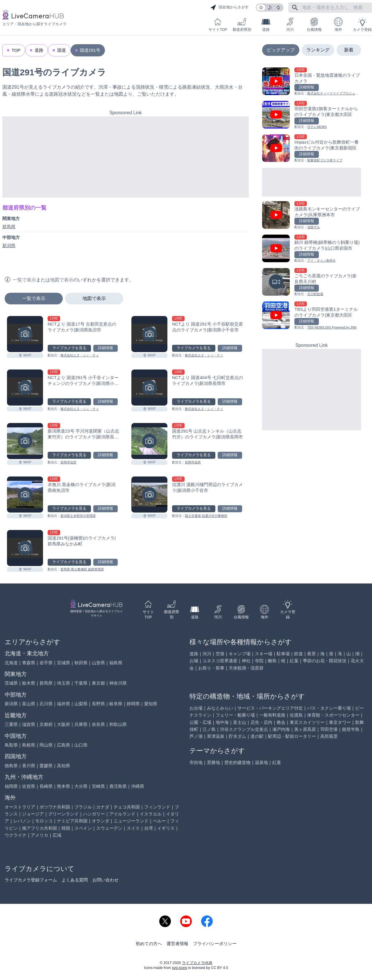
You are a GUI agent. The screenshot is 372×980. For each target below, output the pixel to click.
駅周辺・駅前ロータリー (292, 736)
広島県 (64, 745)
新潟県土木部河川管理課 (78, 516)
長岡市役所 (68, 462)
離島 (272, 661)
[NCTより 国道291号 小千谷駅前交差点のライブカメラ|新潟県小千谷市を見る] (149, 334)
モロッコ (44, 821)
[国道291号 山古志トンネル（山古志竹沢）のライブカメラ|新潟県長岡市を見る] (149, 441)
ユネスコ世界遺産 (220, 661)
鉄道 (298, 654)
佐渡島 (296, 715)
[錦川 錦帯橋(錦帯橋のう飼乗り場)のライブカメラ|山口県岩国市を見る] (312, 249)
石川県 (46, 704)
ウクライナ (16, 835)
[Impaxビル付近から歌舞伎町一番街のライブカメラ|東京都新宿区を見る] (312, 149)
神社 (246, 661)
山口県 (81, 745)
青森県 (29, 663)
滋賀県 (29, 724)
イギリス (166, 828)
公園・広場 (200, 722)
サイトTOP (218, 25)
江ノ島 (209, 729)
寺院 (259, 661)
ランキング (318, 50)
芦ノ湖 (196, 736)
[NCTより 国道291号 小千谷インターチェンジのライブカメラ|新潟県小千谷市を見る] (25, 388)
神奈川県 (118, 683)
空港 (220, 654)
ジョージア (33, 814)
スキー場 (264, 654)
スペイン (83, 828)
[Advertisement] (126, 157)
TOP (16, 50)
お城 (194, 661)
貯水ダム (237, 736)
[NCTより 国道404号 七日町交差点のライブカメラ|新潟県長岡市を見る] (149, 388)
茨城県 (11, 683)
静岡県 (133, 704)
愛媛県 (46, 766)
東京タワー (340, 722)
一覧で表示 (34, 298)
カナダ (103, 807)
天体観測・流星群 (246, 668)
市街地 (196, 762)
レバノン (22, 821)
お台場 (196, 708)
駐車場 (283, 654)
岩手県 (46, 663)
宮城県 (64, 663)
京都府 (46, 724)
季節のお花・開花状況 (325, 661)
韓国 (66, 828)
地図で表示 (94, 298)
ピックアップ (281, 50)
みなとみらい (220, 708)
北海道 (11, 663)
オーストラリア (20, 807)
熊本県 (64, 786)
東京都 (98, 683)
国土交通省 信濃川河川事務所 (206, 516)
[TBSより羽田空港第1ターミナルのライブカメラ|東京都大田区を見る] (312, 316)
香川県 (29, 766)
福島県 (116, 663)
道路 (266, 25)
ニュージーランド (131, 821)
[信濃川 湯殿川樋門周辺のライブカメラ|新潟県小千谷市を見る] (149, 495)
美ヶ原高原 (305, 729)
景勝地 (213, 762)
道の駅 (257, 736)
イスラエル (151, 814)
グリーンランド (64, 814)
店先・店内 (261, 722)
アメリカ (40, 835)
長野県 (98, 704)
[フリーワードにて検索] (295, 8)
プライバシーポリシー (215, 944)
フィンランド (157, 807)
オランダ (101, 821)
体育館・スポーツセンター (333, 715)
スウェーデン (109, 828)
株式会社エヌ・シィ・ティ (80, 355)
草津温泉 (216, 736)
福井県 (64, 704)
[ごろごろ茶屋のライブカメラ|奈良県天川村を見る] (312, 282)
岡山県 (46, 745)
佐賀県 (29, 786)
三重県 (11, 724)
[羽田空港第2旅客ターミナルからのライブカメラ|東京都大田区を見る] (312, 115)
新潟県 (9, 246)
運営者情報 (177, 944)
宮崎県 (98, 786)
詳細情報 (105, 348)
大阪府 (64, 724)
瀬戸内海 (281, 729)
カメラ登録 (362, 25)
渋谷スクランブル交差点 (244, 729)
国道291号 (90, 50)
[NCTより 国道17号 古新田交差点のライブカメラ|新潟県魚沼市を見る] (25, 334)
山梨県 (81, 704)
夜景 (312, 654)
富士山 (240, 722)
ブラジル (83, 807)
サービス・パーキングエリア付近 (270, 708)
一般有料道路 (272, 715)
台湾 (149, 828)
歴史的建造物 (237, 762)
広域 (57, 835)
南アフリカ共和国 (40, 828)
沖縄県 (138, 786)
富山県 (29, 704)
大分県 (81, 786)
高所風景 (329, 736)
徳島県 (11, 766)
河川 (290, 25)
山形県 (98, 663)
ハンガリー (94, 814)
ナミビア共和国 (72, 821)
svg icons (180, 968)
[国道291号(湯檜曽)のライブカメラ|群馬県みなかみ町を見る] (25, 548)
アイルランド (122, 814)
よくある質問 (75, 880)
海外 (338, 25)
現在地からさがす (230, 8)
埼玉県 (64, 683)
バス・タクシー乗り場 (329, 708)
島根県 (29, 745)
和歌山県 (118, 724)
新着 (349, 50)
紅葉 (294, 661)
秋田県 (81, 663)
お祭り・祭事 (211, 668)
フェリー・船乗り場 (235, 715)
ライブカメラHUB (197, 963)
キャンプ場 (240, 654)
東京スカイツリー (307, 722)
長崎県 (46, 786)
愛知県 (151, 704)
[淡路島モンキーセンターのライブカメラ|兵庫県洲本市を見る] (312, 216)
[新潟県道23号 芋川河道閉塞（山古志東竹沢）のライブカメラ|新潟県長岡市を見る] (25, 441)
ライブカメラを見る (69, 348)
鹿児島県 (118, 786)
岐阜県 (116, 704)
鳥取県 (11, 745)
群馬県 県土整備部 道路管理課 (82, 569)
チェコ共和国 (127, 807)
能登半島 (351, 729)
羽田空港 (329, 729)
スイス (133, 828)
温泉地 (261, 762)
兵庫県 (81, 724)
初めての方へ (149, 944)
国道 (62, 50)
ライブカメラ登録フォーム (31, 880)
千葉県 (81, 683)
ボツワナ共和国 (55, 807)
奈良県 (98, 724)
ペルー (159, 821)
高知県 (64, 766)
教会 (281, 722)
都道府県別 (242, 25)
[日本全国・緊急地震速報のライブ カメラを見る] (312, 82)
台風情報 (314, 25)
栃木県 (29, 683)
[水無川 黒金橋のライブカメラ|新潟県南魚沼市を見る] (25, 495)
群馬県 (9, 227)
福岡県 (11, 786)
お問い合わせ (105, 880)
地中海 (222, 722)
